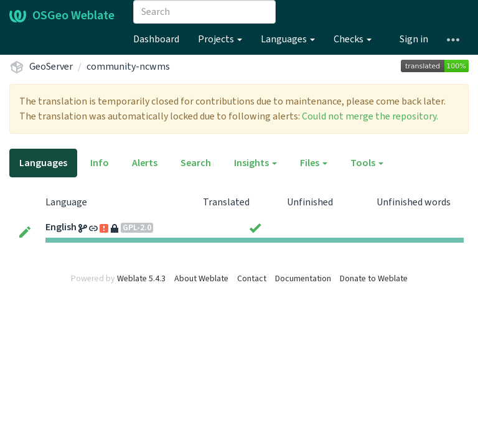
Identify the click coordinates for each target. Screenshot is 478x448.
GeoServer (51, 67)
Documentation (303, 279)
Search (196, 163)
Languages (288, 39)
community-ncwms (128, 67)
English (61, 227)
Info (100, 163)
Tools (367, 163)
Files (314, 163)
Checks (353, 39)
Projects (220, 39)
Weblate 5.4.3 (141, 279)
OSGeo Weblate (62, 16)
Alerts (145, 163)
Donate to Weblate (374, 279)
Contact (252, 279)
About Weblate (201, 279)
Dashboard (156, 39)
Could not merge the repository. (370, 116)
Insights (255, 163)
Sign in (414, 39)
